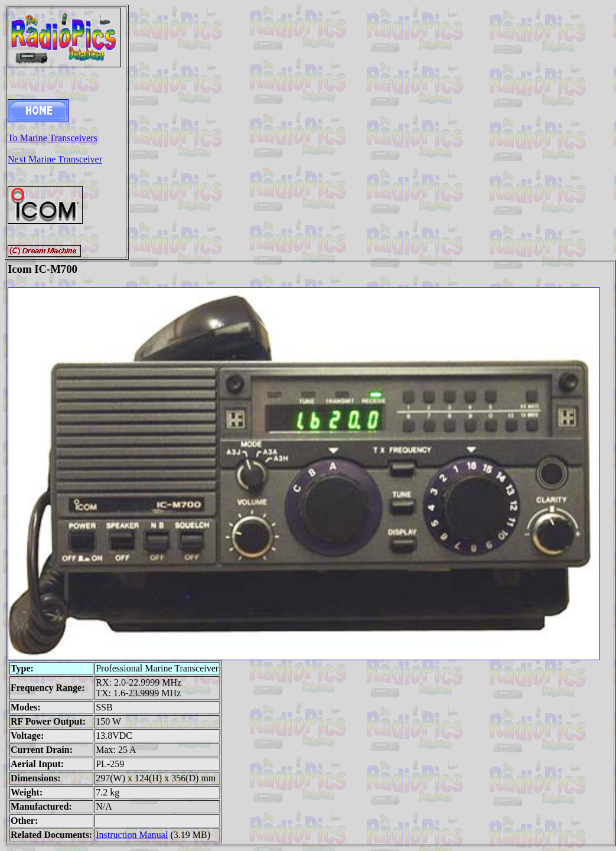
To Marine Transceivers (53, 138)
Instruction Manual (132, 835)
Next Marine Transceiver (55, 159)
